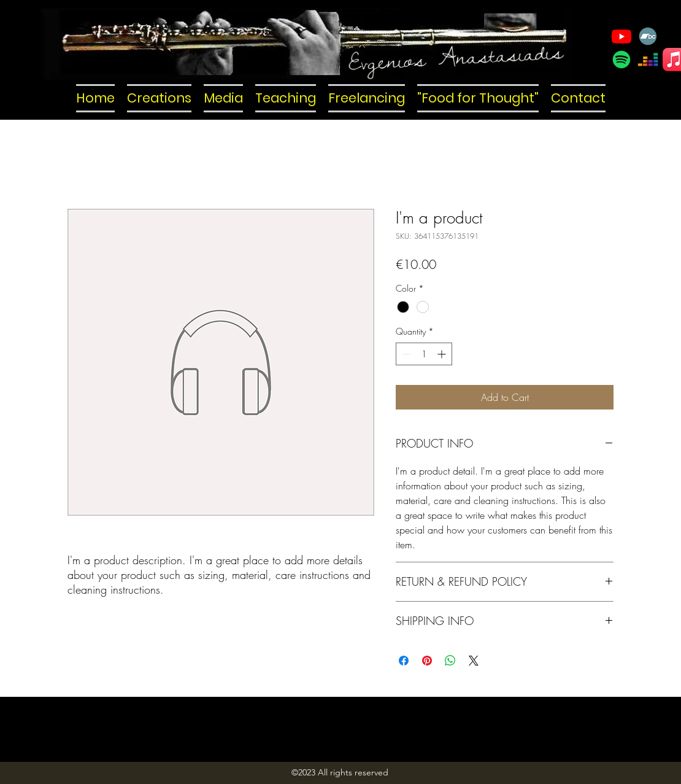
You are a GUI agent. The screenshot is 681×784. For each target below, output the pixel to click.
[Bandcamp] (648, 36)
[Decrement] (405, 354)
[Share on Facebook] (404, 661)
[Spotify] (621, 60)
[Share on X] (474, 661)
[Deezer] (648, 60)
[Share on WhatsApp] (450, 661)
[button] (159, 98)
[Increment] (443, 354)
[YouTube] (621, 36)
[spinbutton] (424, 354)
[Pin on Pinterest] (427, 661)
